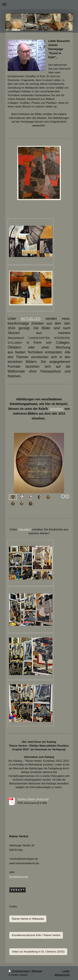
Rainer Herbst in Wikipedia (28, 919)
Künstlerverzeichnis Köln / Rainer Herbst (36, 935)
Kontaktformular (19, 877)
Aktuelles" (25, 529)
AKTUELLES (31, 319)
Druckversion (19, 971)
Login (66, 971)
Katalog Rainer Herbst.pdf (33, 799)
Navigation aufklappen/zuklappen (39, 4)
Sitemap (37, 971)
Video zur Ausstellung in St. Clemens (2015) (38, 952)
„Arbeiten (55, 409)
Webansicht (62, 975)
